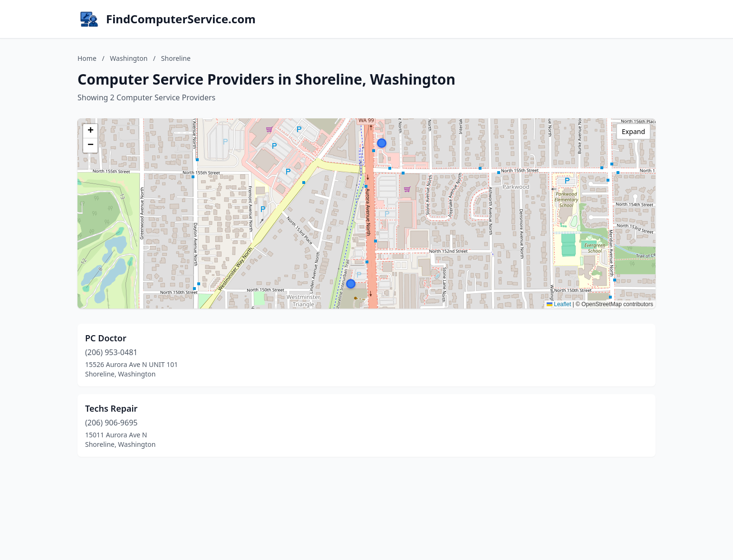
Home (87, 58)
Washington (129, 58)
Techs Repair (111, 408)
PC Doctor (106, 338)
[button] (382, 143)
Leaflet (559, 304)
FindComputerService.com (181, 19)
